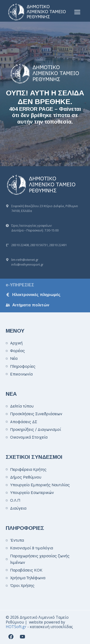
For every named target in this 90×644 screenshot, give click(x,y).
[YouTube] (22, 637)
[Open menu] (77, 12)
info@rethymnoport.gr (27, 264)
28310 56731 (39, 245)
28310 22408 (20, 245)
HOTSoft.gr (16, 627)
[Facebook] (11, 637)
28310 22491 (58, 245)
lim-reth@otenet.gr (25, 260)
